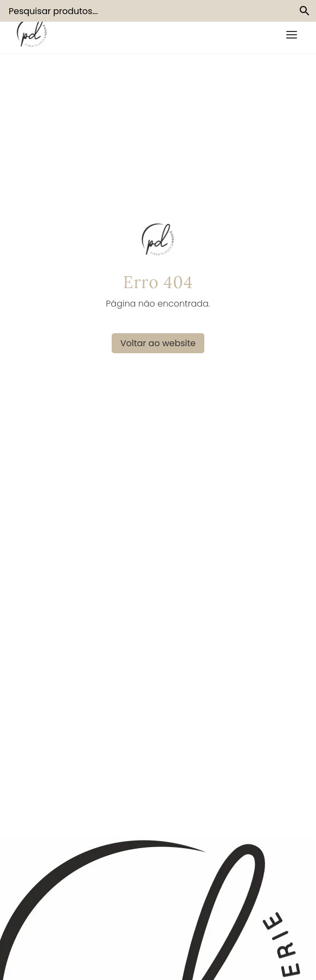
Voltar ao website (158, 343)
